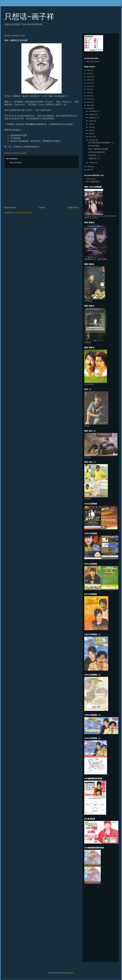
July (90, 124)
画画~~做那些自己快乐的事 (98, 149)
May (91, 130)
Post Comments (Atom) (23, 213)
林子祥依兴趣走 (94, 146)
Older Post (73, 208)
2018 (89, 80)
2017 (89, 83)
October (92, 114)
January (92, 163)
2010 (89, 105)
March (91, 137)
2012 (89, 99)
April (91, 134)
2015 (89, 89)
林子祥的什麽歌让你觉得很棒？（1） (102, 143)
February (92, 140)
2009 (89, 108)
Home (42, 208)
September (93, 118)
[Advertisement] (42, 187)
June (91, 127)
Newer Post (10, 208)
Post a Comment (16, 163)
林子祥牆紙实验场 (93, 182)
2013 (89, 96)
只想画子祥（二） (95, 158)
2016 (89, 86)
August (92, 121)
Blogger (71, 973)
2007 (89, 170)
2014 (89, 93)
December (93, 111)
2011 (89, 102)
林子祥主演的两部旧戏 (96, 152)
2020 (89, 74)
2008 (89, 167)
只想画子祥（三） (95, 155)
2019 (89, 77)
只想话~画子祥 (29, 17)
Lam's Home (91, 179)
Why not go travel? (93, 61)
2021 (89, 70)
